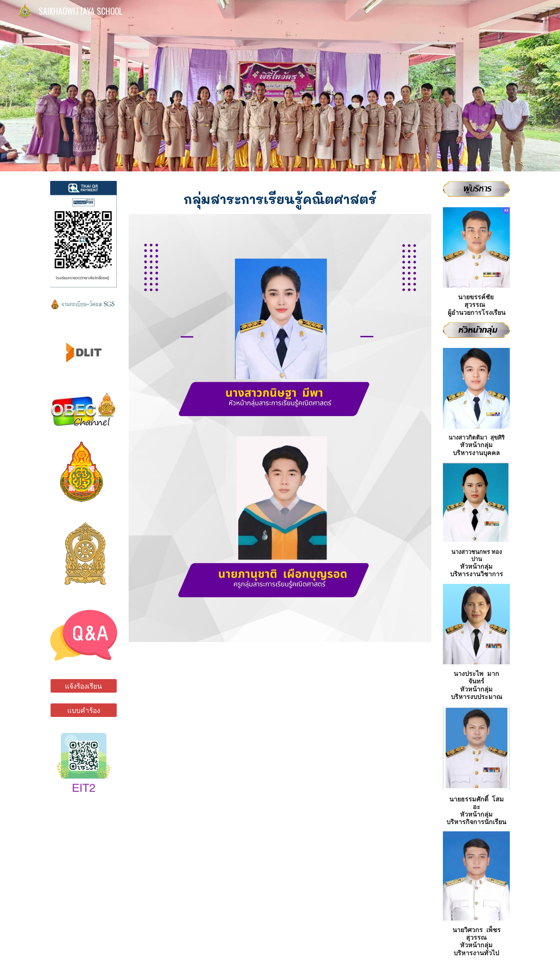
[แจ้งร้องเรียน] (84, 686)
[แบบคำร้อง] (84, 710)
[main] (280, 197)
